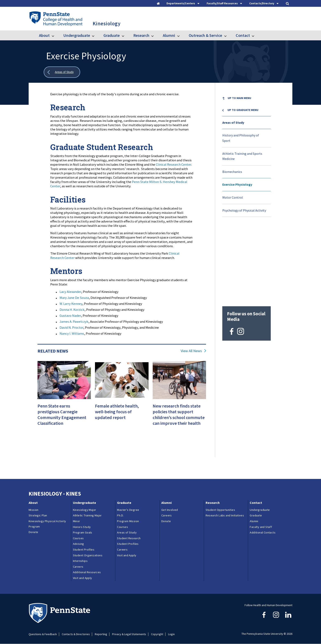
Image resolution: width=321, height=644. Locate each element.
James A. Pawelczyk (74, 321)
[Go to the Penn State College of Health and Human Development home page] (56, 19)
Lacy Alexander (70, 292)
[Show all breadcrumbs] (62, 72)
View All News (191, 351)
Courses (78, 538)
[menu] (247, 154)
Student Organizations (88, 555)
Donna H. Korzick (72, 310)
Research (141, 35)
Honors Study (82, 527)
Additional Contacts (263, 532)
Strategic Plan (38, 515)
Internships (80, 561)
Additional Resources (87, 572)
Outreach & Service (205, 35)
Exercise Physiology (237, 184)
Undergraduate (77, 35)
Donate (33, 532)
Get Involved (170, 510)
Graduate (112, 35)
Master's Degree (128, 510)
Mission (34, 510)
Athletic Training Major (87, 515)
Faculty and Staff (261, 527)
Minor (77, 521)
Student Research (129, 538)
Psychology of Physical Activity (244, 210)
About (44, 35)
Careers (78, 567)
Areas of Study (233, 122)
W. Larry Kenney (71, 304)
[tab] (183, 3)
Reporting (101, 634)
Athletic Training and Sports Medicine (242, 156)
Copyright (157, 634)
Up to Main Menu (239, 98)
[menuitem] (247, 99)
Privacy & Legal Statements (129, 634)
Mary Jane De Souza (74, 298)
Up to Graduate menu (243, 110)
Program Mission (128, 521)
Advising (78, 544)
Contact (243, 35)
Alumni (169, 35)
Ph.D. (120, 515)
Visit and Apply (83, 578)
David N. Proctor (71, 327)
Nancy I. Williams (72, 333)
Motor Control (233, 197)
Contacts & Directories (76, 634)
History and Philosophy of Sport (241, 138)
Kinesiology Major (85, 510)
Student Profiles (84, 550)
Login (171, 634)
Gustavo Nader (70, 316)
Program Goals (83, 532)
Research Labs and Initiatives (226, 515)
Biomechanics (232, 172)
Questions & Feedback (43, 634)
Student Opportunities (220, 510)
